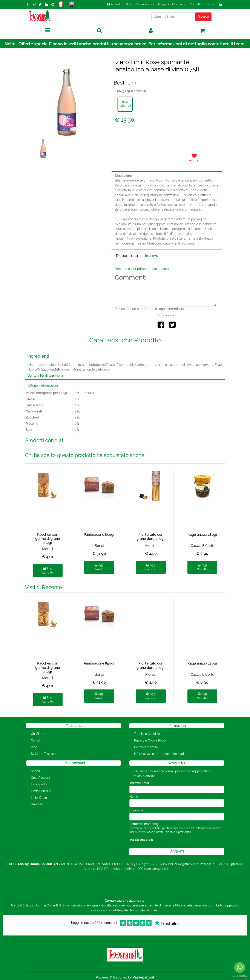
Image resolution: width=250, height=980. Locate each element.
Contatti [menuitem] (195, 4)
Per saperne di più (141, 840)
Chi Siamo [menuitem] (179, 4)
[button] (203, 17)
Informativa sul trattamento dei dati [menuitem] (159, 754)
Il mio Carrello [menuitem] (41, 791)
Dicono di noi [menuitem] (145, 4)
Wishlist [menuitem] (210, 4)
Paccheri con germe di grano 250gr (48, 539)
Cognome (136, 810)
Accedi (114, 4)
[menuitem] (221, 5)
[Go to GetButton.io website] (240, 976)
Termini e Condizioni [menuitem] (148, 734)
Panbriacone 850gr (99, 535)
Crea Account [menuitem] (41, 778)
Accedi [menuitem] (36, 771)
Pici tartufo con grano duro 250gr (151, 537)
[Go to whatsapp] (240, 968)
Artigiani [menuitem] (163, 4)
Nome (134, 797)
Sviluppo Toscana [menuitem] (43, 754)
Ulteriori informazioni (43, 386)
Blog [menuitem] (129, 4)
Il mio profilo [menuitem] (40, 784)
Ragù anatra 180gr (202, 535)
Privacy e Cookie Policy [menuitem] (150, 740)
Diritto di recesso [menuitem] (146, 747)
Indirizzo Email (140, 783)
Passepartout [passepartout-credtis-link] (143, 977)
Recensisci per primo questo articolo (142, 269)
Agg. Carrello (48, 570)
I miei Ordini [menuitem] (39, 798)
